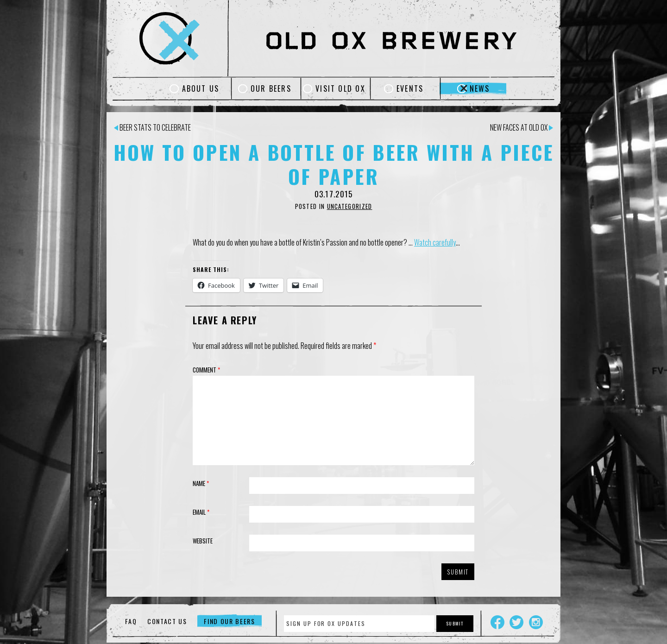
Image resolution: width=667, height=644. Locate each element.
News (480, 88)
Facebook (497, 622)
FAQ (131, 621)
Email (201, 512)
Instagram (536, 622)
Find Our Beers (230, 621)
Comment (206, 370)
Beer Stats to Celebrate (152, 127)
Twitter (516, 622)
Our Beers (271, 88)
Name (201, 483)
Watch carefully (435, 242)
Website (203, 541)
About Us (201, 88)
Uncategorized (350, 206)
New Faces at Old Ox (522, 127)
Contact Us (167, 621)
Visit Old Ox (340, 88)
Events (410, 88)
